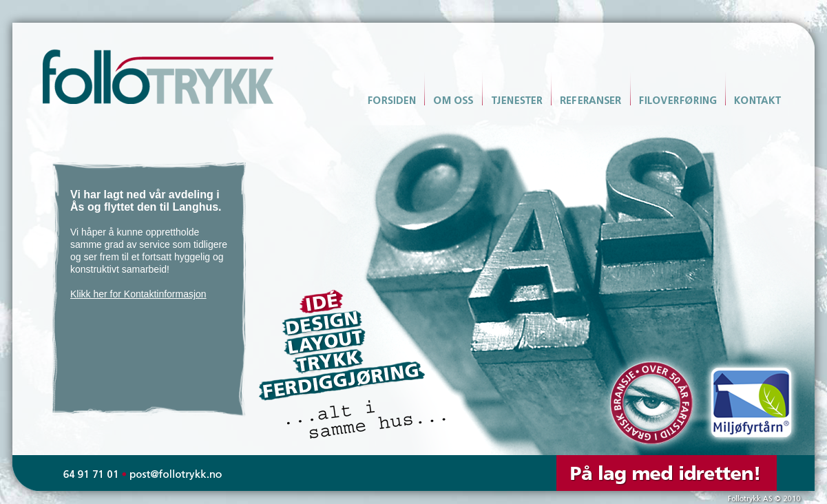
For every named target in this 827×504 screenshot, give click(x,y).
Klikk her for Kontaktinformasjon (138, 294)
